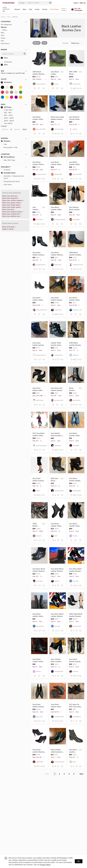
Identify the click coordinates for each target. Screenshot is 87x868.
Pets (3, 41)
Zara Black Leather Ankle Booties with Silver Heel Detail (39, 660)
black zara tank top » (10, 196)
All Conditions (8, 157)
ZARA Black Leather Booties (75, 344)
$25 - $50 (6, 113)
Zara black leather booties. (38, 706)
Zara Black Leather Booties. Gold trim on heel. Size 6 (57, 254)
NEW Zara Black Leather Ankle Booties (54, 480)
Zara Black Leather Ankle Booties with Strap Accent (56, 525)
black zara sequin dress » (12, 203)
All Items (6, 141)
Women (17, 9)
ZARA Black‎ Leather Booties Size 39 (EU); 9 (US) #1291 (38, 73)
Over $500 (7, 123)
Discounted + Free (9, 147)
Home (37, 9)
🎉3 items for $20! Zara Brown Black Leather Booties (75, 706)
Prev (47, 774)
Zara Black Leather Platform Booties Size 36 (39, 163)
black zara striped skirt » (12, 214)
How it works (64, 9)
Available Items (8, 173)
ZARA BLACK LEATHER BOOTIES (36, 525)
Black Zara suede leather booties (57, 118)
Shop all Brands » (9, 227)
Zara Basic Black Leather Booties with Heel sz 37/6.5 (39, 570)
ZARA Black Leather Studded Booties (75, 254)
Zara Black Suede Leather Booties (55, 73)
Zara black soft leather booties (56, 389)
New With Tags (8, 160)
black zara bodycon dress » (13, 212)
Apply (25, 129)
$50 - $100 (7, 115)
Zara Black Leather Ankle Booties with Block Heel (56, 208)
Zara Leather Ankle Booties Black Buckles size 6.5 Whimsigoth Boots (37, 208)
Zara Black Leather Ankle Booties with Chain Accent (74, 525)
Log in (76, 3)
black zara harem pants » (12, 207)
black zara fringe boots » (12, 205)
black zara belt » (9, 209)
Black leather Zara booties (72, 389)
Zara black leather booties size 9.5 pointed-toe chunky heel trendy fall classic (39, 254)
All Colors (6, 82)
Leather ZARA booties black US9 (56, 344)
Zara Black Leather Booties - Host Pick (39, 751)
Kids (31, 9)
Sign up (83, 3)
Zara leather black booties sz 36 (57, 434)
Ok (79, 861)
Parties (45, 9)
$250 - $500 (7, 121)
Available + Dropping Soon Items (12, 177)
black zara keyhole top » (11, 216)
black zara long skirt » (11, 198)
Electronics (5, 43)
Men (24, 9)
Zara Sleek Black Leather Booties (57, 570)
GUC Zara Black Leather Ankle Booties (39, 434)
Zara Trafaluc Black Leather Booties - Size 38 (57, 660)
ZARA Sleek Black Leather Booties (76, 615)
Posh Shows (55, 9)
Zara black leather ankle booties (37, 389)
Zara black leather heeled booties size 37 (75, 480)
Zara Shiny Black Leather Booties (75, 570)
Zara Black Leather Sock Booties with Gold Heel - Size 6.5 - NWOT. (73, 751)
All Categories (6, 25)
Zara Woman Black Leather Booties (74, 208)
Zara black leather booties (56, 299)
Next (81, 774)
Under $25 (7, 110)
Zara (9, 17)
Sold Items (6, 185)
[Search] (38, 3)
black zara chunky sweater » (13, 200)
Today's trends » (8, 229)
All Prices (6, 107)
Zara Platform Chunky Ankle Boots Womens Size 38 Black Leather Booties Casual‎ (75, 118)
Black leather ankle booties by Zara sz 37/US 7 (57, 751)
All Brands (6, 62)
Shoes (5, 30)
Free (4, 144)
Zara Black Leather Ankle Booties (38, 118)
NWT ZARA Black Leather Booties (73, 73)
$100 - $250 (7, 118)
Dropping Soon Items (10, 181)
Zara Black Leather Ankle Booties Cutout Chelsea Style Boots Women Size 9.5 (38, 299)
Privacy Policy (45, 865)
